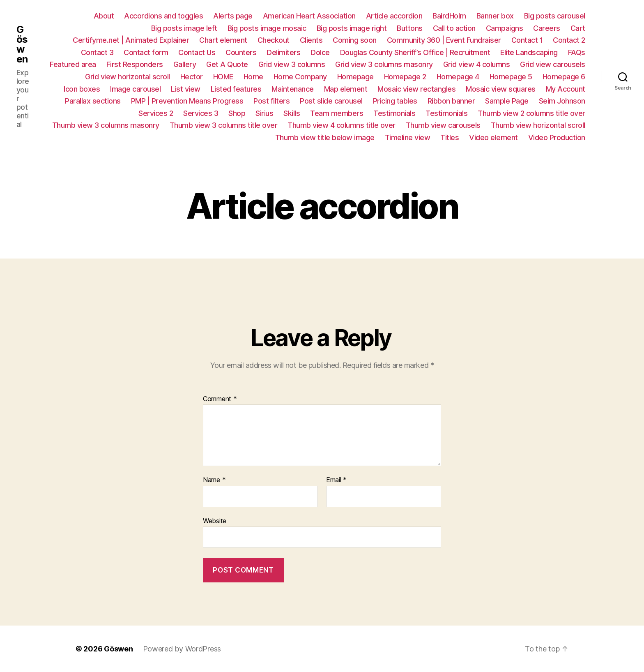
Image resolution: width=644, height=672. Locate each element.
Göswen (22, 44)
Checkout (274, 40)
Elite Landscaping (529, 52)
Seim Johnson (562, 101)
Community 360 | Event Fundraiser (444, 40)
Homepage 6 (564, 77)
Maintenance (293, 89)
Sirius (264, 113)
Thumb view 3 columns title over (224, 125)
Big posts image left (184, 28)
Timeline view (408, 137)
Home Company (300, 77)
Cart (578, 28)
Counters (241, 52)
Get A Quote (227, 64)
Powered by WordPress (182, 649)
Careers (547, 28)
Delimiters (283, 52)
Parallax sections (93, 101)
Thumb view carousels (443, 125)
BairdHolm (449, 16)
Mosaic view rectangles (416, 89)
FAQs (577, 52)
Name (214, 480)
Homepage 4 (458, 77)
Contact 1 (527, 40)
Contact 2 (569, 40)
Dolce (320, 52)
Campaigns (505, 28)
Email (336, 480)
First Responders (135, 64)
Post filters (271, 101)
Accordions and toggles (163, 16)
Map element (346, 89)
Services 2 (156, 113)
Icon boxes (82, 89)
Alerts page (233, 16)
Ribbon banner (451, 101)
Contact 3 (97, 52)
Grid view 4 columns (477, 64)
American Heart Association (309, 16)
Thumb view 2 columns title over (531, 113)
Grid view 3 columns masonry (384, 64)
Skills (292, 113)
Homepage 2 (405, 77)
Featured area (73, 64)
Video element (493, 137)
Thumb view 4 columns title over (342, 125)
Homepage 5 (511, 77)
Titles (450, 137)
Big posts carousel (555, 16)
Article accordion (394, 16)
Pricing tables (395, 101)
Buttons (410, 28)
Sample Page (507, 101)
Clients (311, 40)
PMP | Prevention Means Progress (187, 101)
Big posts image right (352, 28)
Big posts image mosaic (267, 28)
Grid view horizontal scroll (128, 77)
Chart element (223, 40)
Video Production (557, 137)
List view (186, 89)
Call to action (454, 28)
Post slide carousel (331, 101)
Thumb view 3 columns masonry (106, 125)
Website (215, 521)
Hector (192, 77)
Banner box (495, 16)
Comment (220, 399)
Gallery (185, 64)
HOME (223, 77)
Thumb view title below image (325, 137)
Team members (337, 113)
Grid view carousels (553, 64)
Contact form (146, 52)
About (104, 16)
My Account (566, 89)
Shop (237, 113)
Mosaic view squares (501, 89)
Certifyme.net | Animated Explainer (131, 40)
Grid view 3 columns (292, 64)
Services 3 (201, 113)
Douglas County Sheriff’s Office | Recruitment (415, 52)
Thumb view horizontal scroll (538, 125)
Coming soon (355, 40)
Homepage (355, 77)
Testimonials (394, 113)
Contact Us (197, 52)
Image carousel (135, 89)
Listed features (236, 89)
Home (253, 77)
